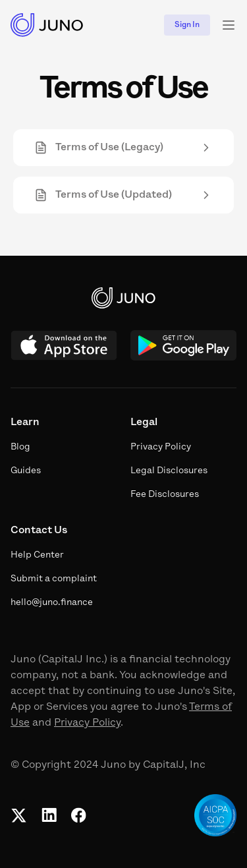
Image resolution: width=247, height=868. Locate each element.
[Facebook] (78, 815)
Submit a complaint (54, 579)
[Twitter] (19, 815)
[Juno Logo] (47, 25)
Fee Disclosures (165, 495)
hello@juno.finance (52, 603)
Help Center (37, 555)
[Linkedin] (49, 815)
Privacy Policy (87, 723)
